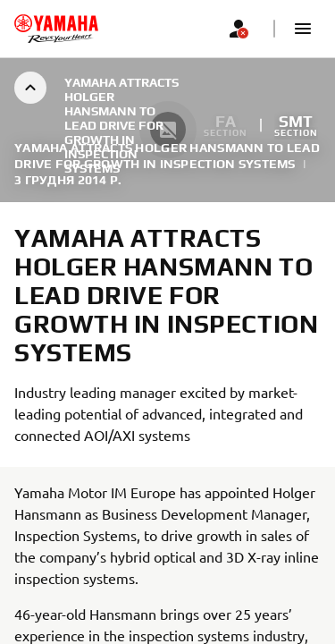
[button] (303, 29)
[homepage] (56, 29)
